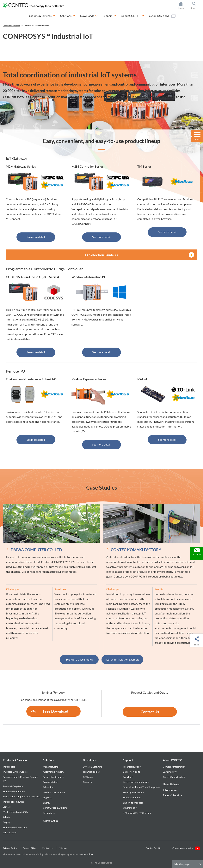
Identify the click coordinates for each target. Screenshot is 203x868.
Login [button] (183, 6)
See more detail (36, 237)
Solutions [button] (68, 15)
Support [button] (109, 15)
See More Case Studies (79, 659)
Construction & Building (55, 808)
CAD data (88, 777)
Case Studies (51, 820)
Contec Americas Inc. (186, 848)
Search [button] (195, 6)
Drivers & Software (92, 767)
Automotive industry (53, 772)
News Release (171, 784)
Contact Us (150, 712)
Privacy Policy (10, 848)
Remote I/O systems (13, 786)
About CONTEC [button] (133, 15)
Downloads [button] (89, 15)
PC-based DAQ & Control (16, 772)
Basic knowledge (131, 772)
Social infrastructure (53, 777)
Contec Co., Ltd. (154, 848)
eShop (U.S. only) (162, 16)
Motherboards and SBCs (15, 812)
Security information (133, 792)
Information (170, 790)
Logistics (47, 797)
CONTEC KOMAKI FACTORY (136, 550)
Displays (7, 822)
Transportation (51, 782)
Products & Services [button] (41, 15)
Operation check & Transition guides (141, 787)
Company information (174, 767)
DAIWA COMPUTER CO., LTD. (37, 550)
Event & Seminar (173, 795)
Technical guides (91, 772)
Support (128, 760)
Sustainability (170, 772)
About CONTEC (172, 760)
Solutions (49, 760)
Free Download (56, 711)
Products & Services (15, 760)
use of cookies (86, 854)
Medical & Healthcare (54, 792)
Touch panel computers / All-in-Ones (21, 796)
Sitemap (63, 848)
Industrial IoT (10, 767)
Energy (47, 803)
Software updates (132, 797)
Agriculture (49, 813)
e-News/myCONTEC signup (137, 813)
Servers (7, 807)
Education (48, 787)
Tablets (6, 817)
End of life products (133, 803)
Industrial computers (14, 802)
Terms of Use (30, 848)
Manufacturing (51, 767)
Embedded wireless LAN (15, 827)
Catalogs (87, 782)
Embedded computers (14, 791)
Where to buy (130, 808)
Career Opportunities (174, 777)
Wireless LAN (10, 832)
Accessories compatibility (136, 782)
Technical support (132, 767)
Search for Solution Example (122, 659)
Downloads (90, 760)
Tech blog (128, 777)
